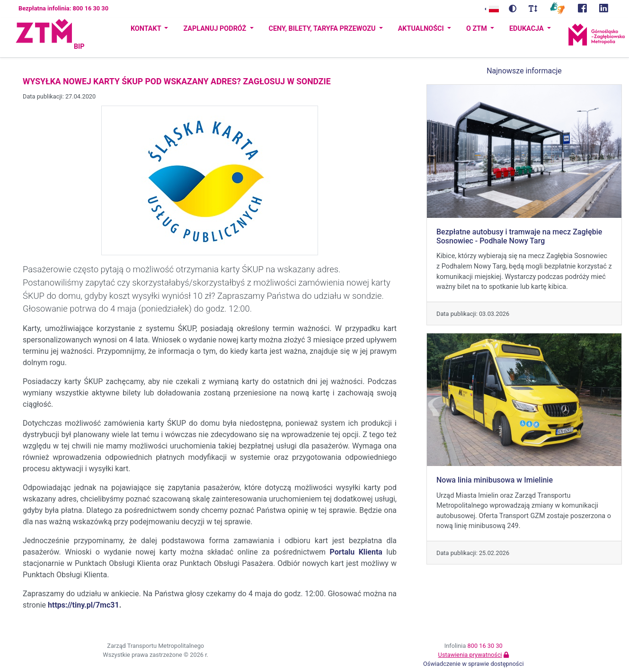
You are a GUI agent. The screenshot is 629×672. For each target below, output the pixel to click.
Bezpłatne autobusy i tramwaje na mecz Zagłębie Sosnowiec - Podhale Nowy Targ (519, 236)
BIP (79, 47)
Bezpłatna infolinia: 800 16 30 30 (63, 8)
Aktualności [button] (422, 29)
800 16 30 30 (485, 646)
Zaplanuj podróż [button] (215, 29)
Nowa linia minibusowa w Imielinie (495, 480)
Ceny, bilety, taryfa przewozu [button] (323, 29)
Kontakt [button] (147, 29)
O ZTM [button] (477, 29)
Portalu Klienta (356, 552)
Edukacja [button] (527, 29)
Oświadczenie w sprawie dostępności (474, 664)
